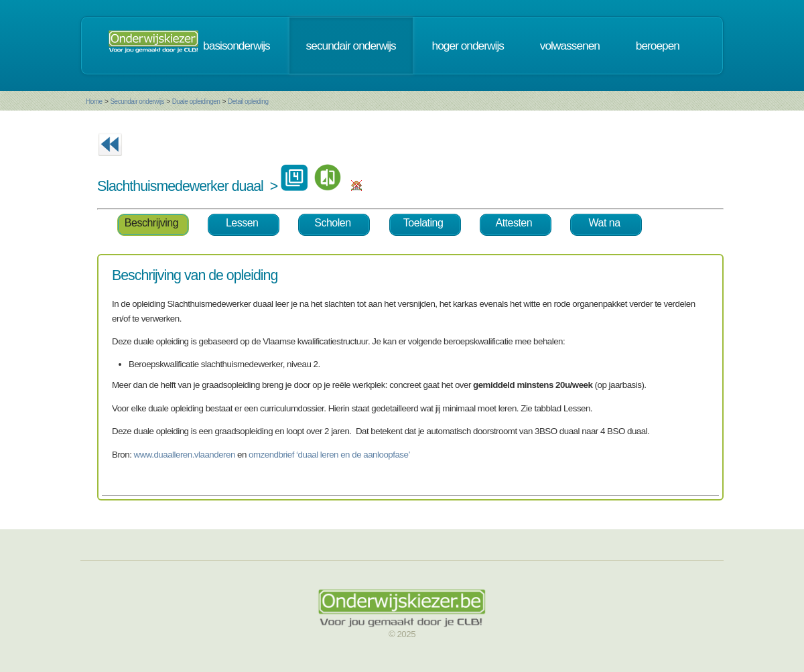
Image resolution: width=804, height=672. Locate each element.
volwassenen (570, 46)
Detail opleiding (248, 102)
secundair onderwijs (351, 46)
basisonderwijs (237, 46)
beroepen (658, 46)
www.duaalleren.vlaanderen (185, 455)
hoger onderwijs (468, 46)
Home (94, 102)
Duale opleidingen (196, 102)
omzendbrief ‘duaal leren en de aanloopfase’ (329, 455)
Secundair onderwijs (137, 102)
